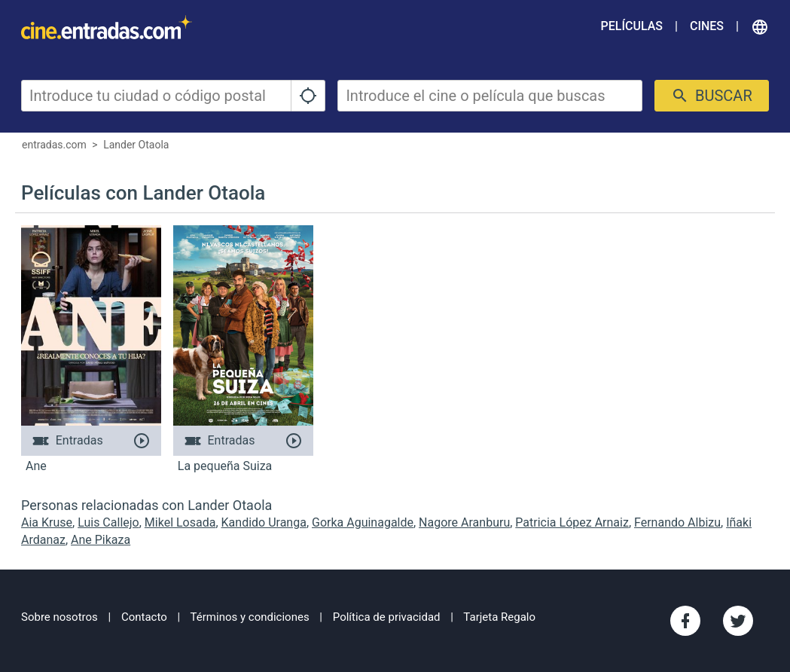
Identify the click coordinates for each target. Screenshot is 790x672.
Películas (632, 26)
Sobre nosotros (59, 617)
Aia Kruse (47, 522)
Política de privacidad (387, 617)
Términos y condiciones (250, 617)
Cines (707, 26)
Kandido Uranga (264, 522)
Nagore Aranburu (464, 522)
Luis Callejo (108, 522)
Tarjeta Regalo (499, 617)
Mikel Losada (180, 522)
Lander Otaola (136, 145)
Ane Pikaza (101, 540)
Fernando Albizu (677, 522)
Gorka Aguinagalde (363, 522)
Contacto (144, 617)
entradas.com (54, 145)
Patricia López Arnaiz (572, 522)
